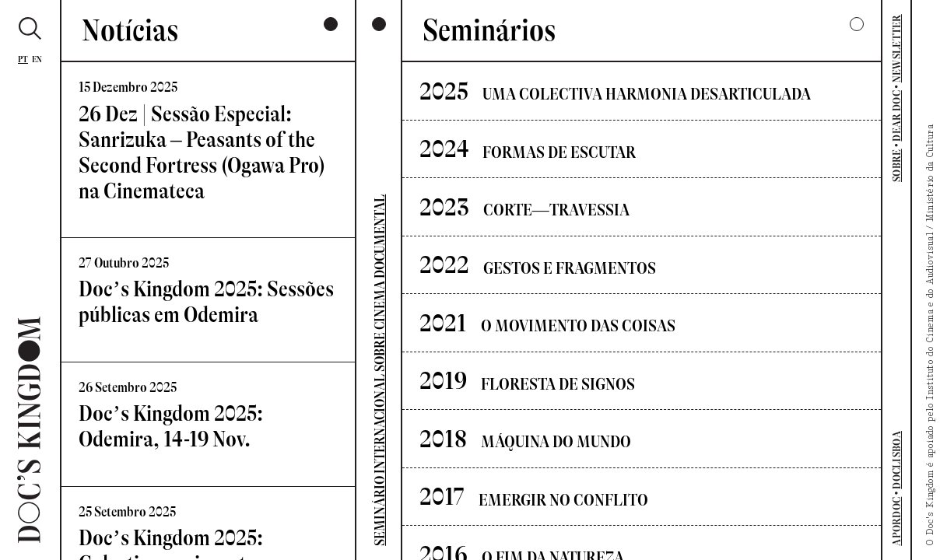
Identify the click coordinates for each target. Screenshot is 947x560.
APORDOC (897, 521)
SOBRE (897, 166)
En (37, 59)
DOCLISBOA (897, 460)
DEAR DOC (897, 115)
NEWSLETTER (897, 48)
